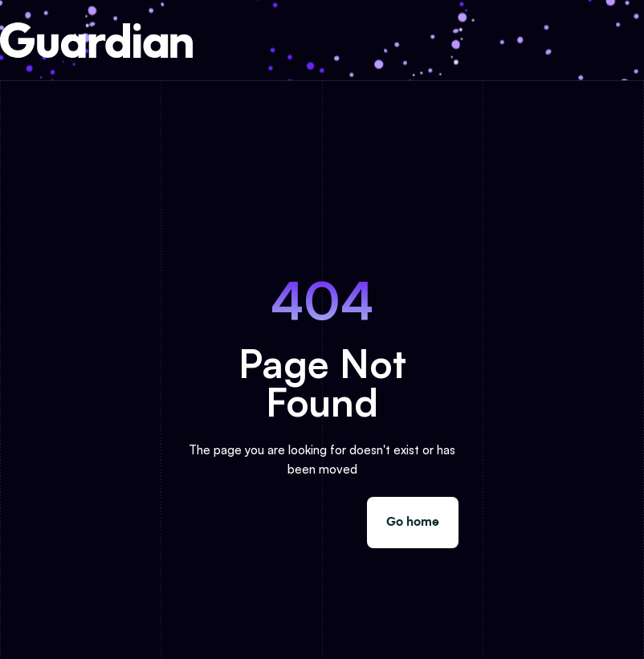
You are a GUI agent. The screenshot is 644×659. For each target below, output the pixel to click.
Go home (413, 522)
